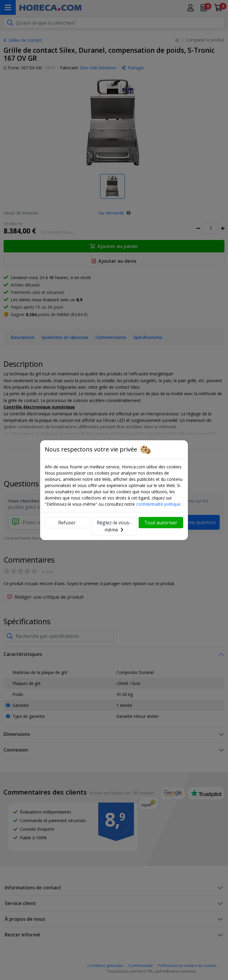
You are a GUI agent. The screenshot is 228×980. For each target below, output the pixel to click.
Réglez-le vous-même (114, 526)
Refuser (67, 523)
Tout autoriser (161, 523)
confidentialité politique (158, 504)
